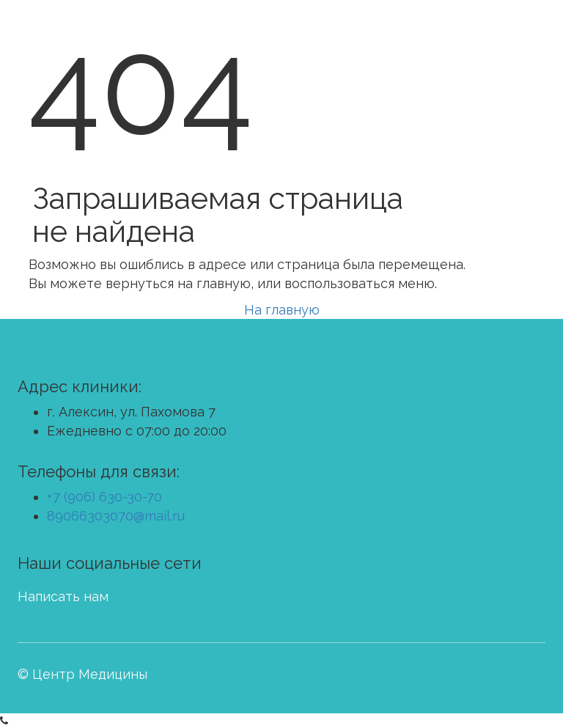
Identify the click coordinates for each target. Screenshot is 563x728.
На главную (282, 310)
